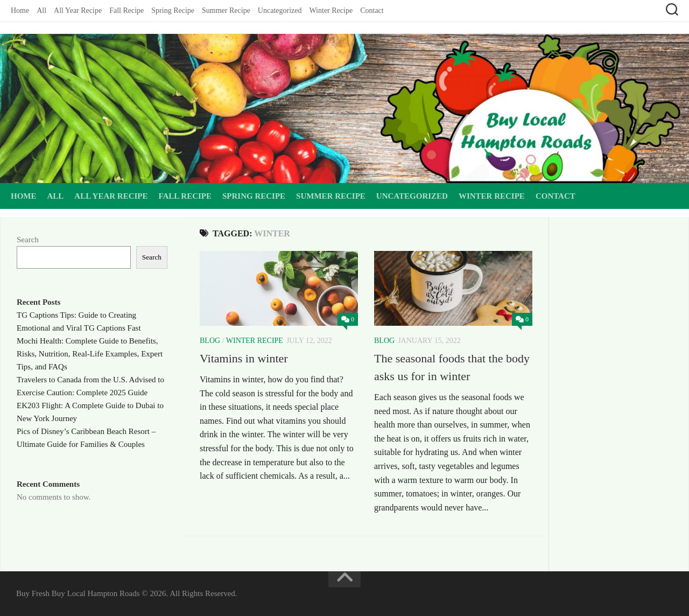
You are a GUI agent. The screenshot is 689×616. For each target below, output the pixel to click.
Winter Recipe (331, 10)
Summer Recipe (226, 10)
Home (20, 10)
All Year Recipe (78, 10)
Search (28, 240)
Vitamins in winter (244, 358)
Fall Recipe (126, 10)
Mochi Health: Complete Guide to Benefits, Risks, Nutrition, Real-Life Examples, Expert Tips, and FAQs (90, 354)
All (41, 10)
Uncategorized (280, 10)
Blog (210, 341)
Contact (372, 10)
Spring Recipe (173, 10)
